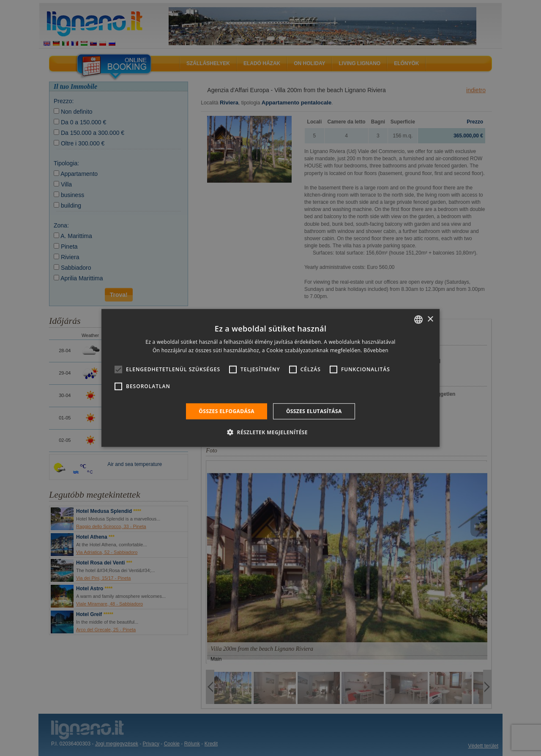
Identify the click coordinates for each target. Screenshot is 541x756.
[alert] (270, 378)
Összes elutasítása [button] (314, 411)
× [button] (430, 319)
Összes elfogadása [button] (227, 411)
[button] (270, 432)
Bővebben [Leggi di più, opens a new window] (376, 350)
